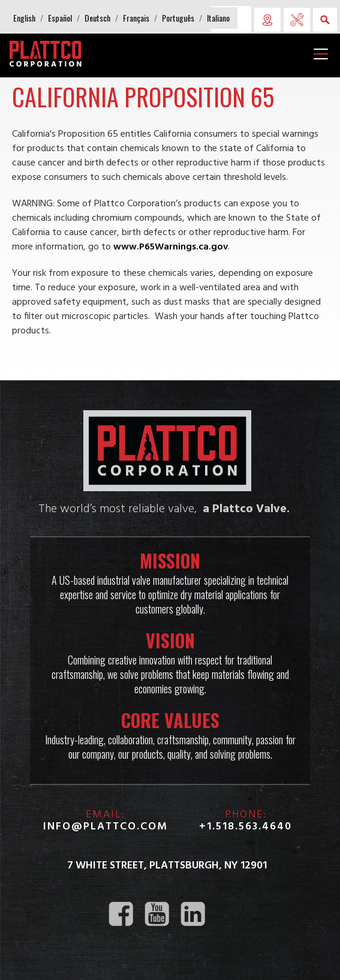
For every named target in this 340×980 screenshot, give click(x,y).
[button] (24, 18)
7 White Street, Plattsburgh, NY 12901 (167, 866)
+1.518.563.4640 (246, 827)
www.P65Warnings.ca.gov (171, 247)
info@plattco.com (106, 827)
